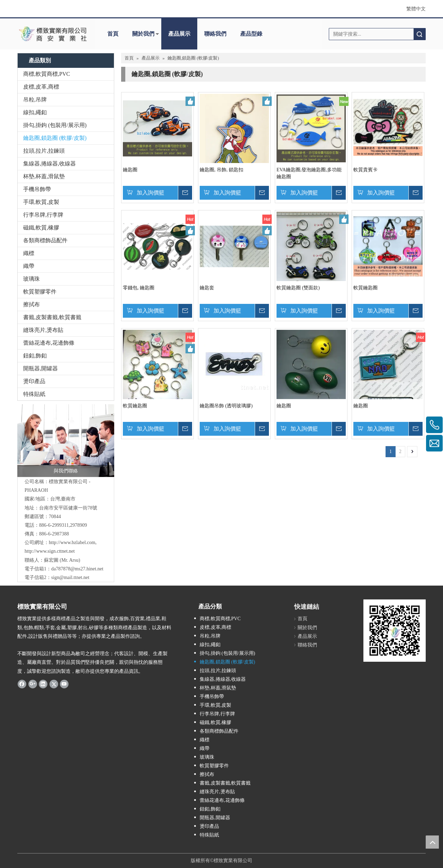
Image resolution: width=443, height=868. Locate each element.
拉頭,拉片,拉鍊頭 (44, 151)
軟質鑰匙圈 (365, 288)
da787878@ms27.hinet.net (77, 569)
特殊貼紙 (34, 394)
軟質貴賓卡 (365, 170)
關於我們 (143, 34)
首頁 (113, 34)
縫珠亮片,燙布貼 (43, 330)
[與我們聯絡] (66, 441)
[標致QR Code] (395, 631)
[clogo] (53, 34)
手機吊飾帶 (37, 189)
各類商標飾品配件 (45, 240)
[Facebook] (22, 684)
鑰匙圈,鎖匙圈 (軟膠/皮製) (55, 138)
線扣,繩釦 (35, 112)
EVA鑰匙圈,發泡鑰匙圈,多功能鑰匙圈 (309, 173)
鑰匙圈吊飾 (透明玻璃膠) (226, 406)
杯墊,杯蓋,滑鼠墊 (44, 176)
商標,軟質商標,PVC (47, 74)
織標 (29, 253)
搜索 (419, 34)
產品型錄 (251, 34)
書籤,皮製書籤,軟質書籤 (52, 317)
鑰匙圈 (130, 170)
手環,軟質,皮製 (41, 202)
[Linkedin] (43, 684)
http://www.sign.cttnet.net (50, 551)
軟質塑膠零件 (40, 292)
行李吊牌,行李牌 (43, 215)
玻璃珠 (31, 279)
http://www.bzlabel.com (72, 542)
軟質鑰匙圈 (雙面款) (298, 288)
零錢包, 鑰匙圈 (139, 288)
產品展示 (179, 34)
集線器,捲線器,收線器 (49, 164)
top (432, 842)
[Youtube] (64, 684)
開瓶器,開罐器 (40, 368)
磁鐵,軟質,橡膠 (41, 228)
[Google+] (33, 684)
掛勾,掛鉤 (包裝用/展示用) (55, 125)
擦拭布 (31, 304)
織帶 (29, 266)
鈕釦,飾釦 (35, 356)
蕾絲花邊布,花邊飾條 (49, 343)
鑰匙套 (207, 288)
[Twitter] (54, 684)
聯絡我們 (215, 34)
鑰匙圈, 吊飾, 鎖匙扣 (221, 170)
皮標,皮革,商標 (41, 87)
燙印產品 (34, 381)
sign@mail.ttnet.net (70, 577)
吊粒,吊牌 (35, 100)
